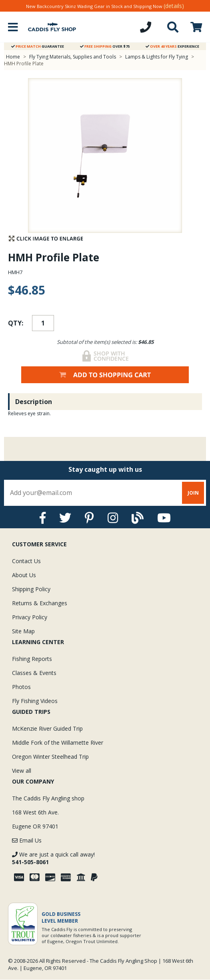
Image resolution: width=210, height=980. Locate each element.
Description (34, 402)
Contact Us (26, 561)
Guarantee (38, 46)
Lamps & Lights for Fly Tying (157, 57)
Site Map (23, 631)
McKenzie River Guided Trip (47, 728)
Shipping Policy (31, 589)
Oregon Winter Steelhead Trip (50, 757)
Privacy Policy (30, 617)
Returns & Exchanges (40, 603)
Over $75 (105, 46)
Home (13, 57)
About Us (24, 575)
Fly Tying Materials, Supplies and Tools (73, 57)
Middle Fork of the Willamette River (58, 743)
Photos (21, 687)
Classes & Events (34, 673)
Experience (172, 46)
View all (22, 771)
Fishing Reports (32, 659)
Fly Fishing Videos (35, 701)
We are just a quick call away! (53, 858)
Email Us (27, 840)
